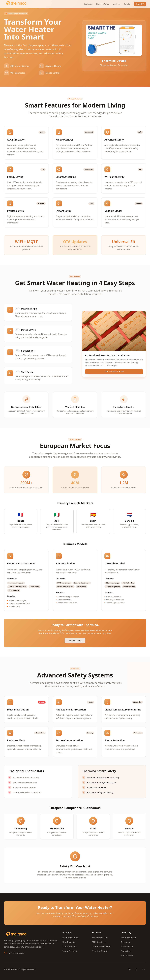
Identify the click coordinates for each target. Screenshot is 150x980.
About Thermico (128, 938)
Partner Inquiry (75, 640)
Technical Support (100, 951)
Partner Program (99, 938)
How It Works (102, 4)
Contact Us (140, 4)
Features (88, 4)
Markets (116, 4)
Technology (126, 942)
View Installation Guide (114, 372)
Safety (127, 4)
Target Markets (69, 947)
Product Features (70, 938)
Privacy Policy (127, 956)
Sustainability (127, 947)
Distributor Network (101, 947)
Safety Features (70, 951)
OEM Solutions (98, 942)
